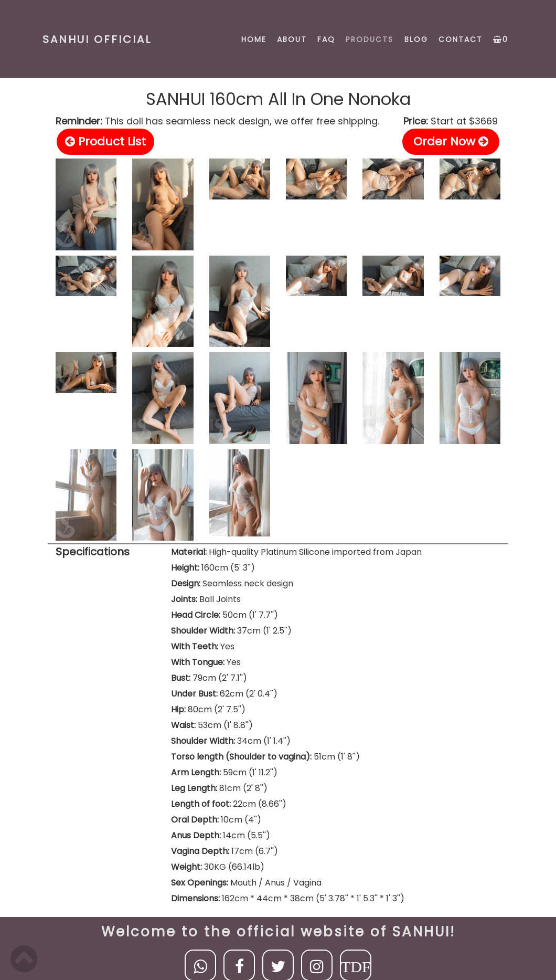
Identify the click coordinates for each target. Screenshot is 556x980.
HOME (254, 39)
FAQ (326, 39)
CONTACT (461, 39)
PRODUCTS (370, 39)
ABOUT (292, 39)
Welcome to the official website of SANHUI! (278, 932)
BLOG (416, 39)
